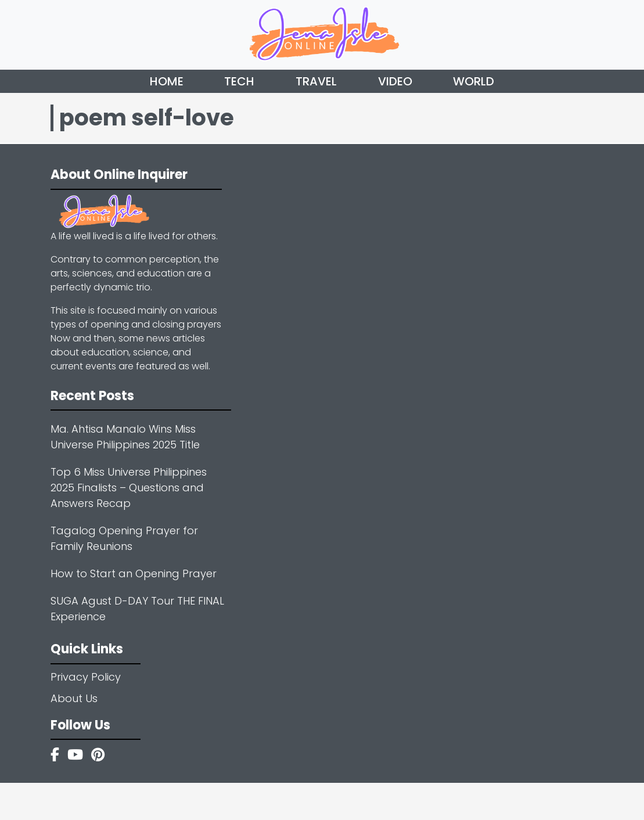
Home (167, 81)
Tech (239, 81)
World (474, 81)
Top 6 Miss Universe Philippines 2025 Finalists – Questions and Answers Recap (129, 488)
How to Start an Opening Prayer (134, 573)
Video (395, 81)
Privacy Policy (86, 677)
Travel (316, 81)
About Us (74, 698)
